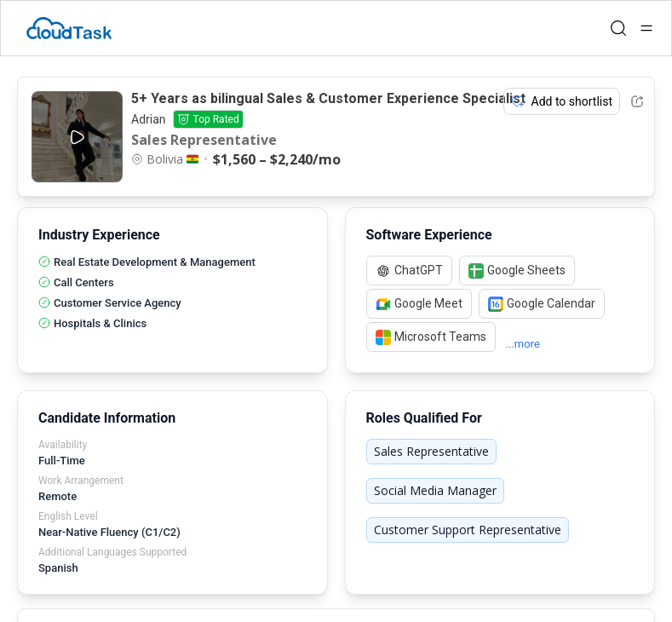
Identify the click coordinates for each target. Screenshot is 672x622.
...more (523, 344)
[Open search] (618, 28)
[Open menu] (646, 28)
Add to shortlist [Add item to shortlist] (562, 101)
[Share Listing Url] (637, 101)
